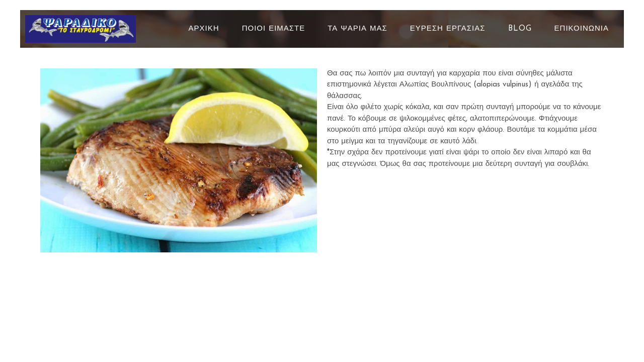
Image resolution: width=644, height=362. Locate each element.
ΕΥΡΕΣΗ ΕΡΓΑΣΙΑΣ (448, 29)
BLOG (520, 29)
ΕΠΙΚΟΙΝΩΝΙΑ (582, 29)
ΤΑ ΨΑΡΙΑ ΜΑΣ (357, 29)
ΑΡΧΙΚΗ (204, 29)
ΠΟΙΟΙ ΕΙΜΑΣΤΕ (274, 29)
